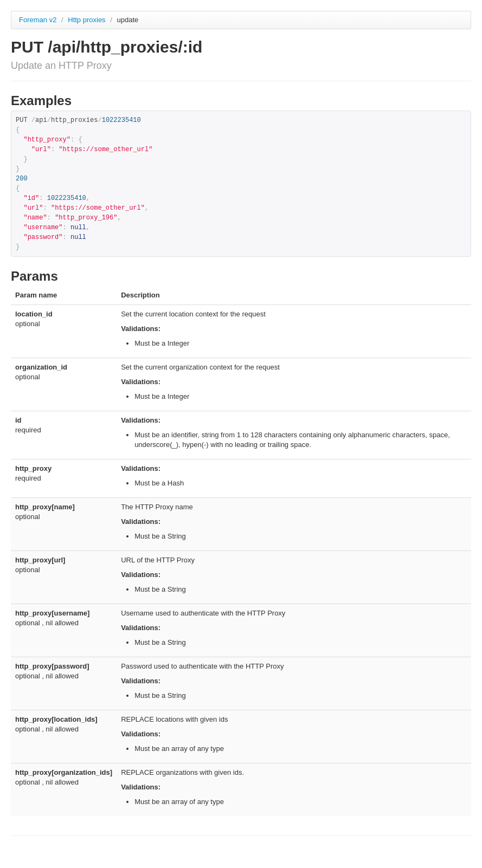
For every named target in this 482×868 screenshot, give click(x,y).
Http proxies (88, 20)
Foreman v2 (38, 20)
